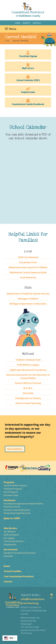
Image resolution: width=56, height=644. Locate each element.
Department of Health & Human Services (28, 294)
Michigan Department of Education (28, 304)
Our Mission (10, 532)
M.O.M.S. (28, 388)
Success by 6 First (28, 262)
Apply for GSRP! (12, 518)
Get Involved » (15, 449)
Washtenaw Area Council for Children (28, 267)
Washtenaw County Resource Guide (28, 272)
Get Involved (10, 550)
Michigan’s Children (28, 299)
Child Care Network (28, 257)
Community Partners (14, 541)
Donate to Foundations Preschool (20, 553)
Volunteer (8, 556)
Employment (10, 544)
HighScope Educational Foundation (28, 370)
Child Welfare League (28, 365)
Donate (26, 23)
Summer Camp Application (17, 510)
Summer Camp (11, 495)
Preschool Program (13, 489)
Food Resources (28, 277)
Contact (37, 23)
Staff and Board (11, 535)
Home (18, 23)
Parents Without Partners (28, 383)
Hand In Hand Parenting (28, 403)
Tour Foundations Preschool (19, 576)
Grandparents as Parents (28, 398)
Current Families (13, 571)
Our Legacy (9, 538)
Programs (9, 482)
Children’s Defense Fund (28, 360)
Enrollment (10, 500)
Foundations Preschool (28, 12)
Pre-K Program (11, 492)
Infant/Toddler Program (15, 485)
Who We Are (10, 528)
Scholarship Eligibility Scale (17, 513)
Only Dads (28, 393)
